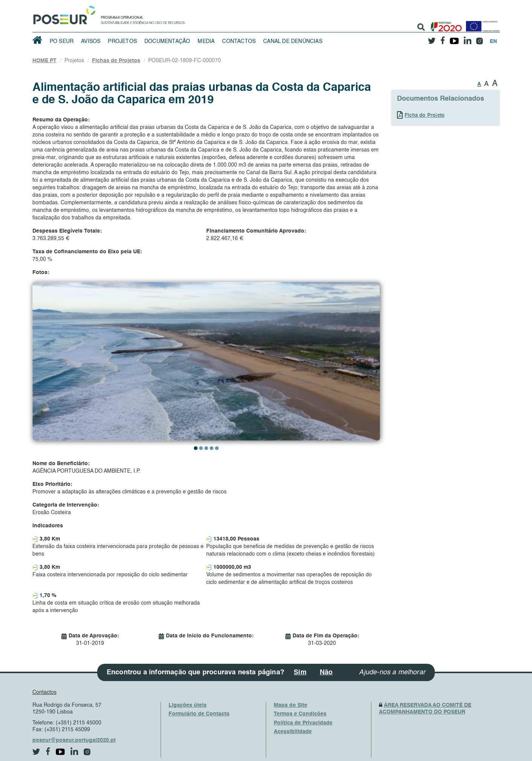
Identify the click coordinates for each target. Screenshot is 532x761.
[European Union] (481, 24)
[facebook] (443, 38)
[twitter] (432, 38)
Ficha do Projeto (425, 116)
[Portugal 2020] (445, 24)
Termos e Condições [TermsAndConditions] (300, 714)
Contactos (239, 41)
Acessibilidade (293, 732)
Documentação (167, 41)
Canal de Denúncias (293, 41)
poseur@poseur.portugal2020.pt (74, 740)
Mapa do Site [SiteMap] (291, 705)
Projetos (122, 41)
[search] (421, 27)
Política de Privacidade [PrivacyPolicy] (303, 723)
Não (326, 672)
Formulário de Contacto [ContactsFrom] (199, 714)
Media (206, 41)
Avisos (91, 41)
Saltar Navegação (208, 4)
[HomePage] (63, 13)
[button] (196, 448)
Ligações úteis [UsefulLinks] (188, 705)
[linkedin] (467, 38)
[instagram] (479, 38)
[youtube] (454, 38)
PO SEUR (62, 41)
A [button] (479, 84)
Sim (300, 672)
